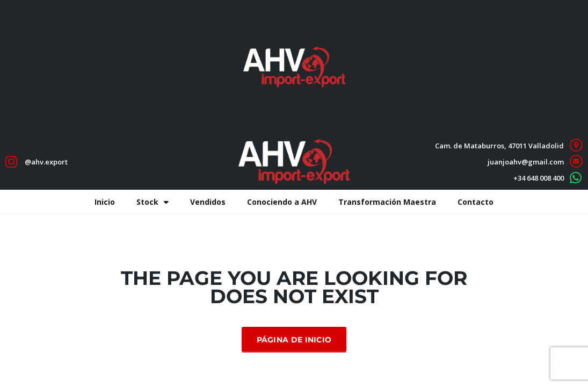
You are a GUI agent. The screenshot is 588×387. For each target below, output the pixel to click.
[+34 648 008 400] (576, 178)
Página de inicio (294, 340)
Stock (153, 202)
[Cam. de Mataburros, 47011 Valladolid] (576, 145)
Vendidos (208, 202)
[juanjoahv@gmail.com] (576, 162)
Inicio (105, 202)
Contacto (476, 202)
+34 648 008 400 (539, 178)
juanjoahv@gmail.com (526, 162)
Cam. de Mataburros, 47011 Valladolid (499, 146)
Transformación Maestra (387, 202)
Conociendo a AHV (282, 202)
